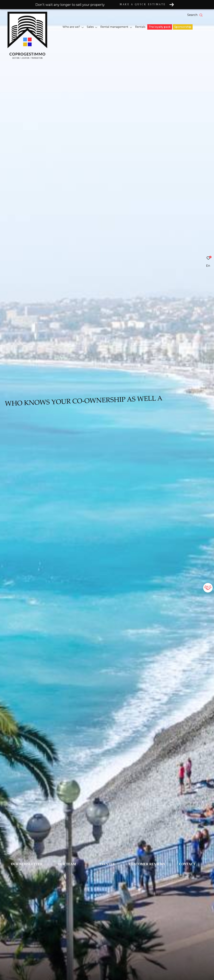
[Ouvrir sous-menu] (83, 27)
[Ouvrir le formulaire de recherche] (203, 15)
